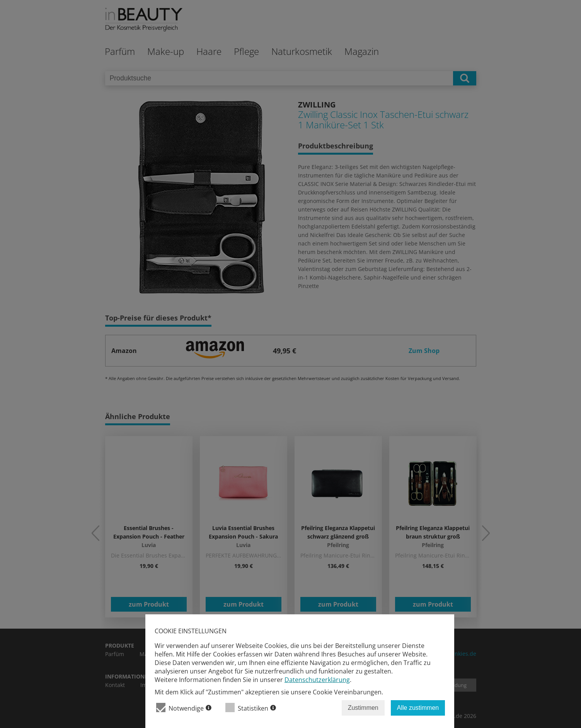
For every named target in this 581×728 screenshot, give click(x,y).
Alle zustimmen (418, 708)
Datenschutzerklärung (317, 680)
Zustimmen (363, 708)
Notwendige (184, 708)
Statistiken (251, 708)
